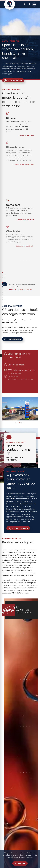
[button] (16, 423)
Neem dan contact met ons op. (20, 289)
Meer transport (13, 80)
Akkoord (20, 863)
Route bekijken (13, 339)
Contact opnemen (18, 528)
